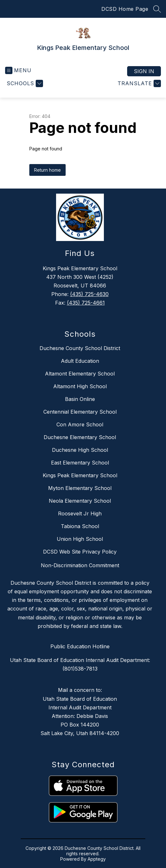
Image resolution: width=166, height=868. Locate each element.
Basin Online (80, 399)
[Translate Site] (138, 83)
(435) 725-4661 (86, 303)
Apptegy (97, 859)
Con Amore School (80, 424)
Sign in (144, 71)
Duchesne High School (80, 450)
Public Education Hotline (80, 646)
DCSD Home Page (125, 9)
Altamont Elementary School (80, 374)
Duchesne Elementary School (80, 437)
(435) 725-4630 (89, 294)
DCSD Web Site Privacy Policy (80, 552)
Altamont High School (80, 386)
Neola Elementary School (80, 501)
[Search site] (157, 9)
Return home (47, 170)
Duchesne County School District (80, 348)
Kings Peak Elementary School (80, 475)
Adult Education (80, 361)
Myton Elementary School (80, 488)
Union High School (80, 539)
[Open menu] (18, 70)
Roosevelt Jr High (80, 513)
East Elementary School (80, 463)
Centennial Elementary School (80, 412)
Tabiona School (80, 526)
